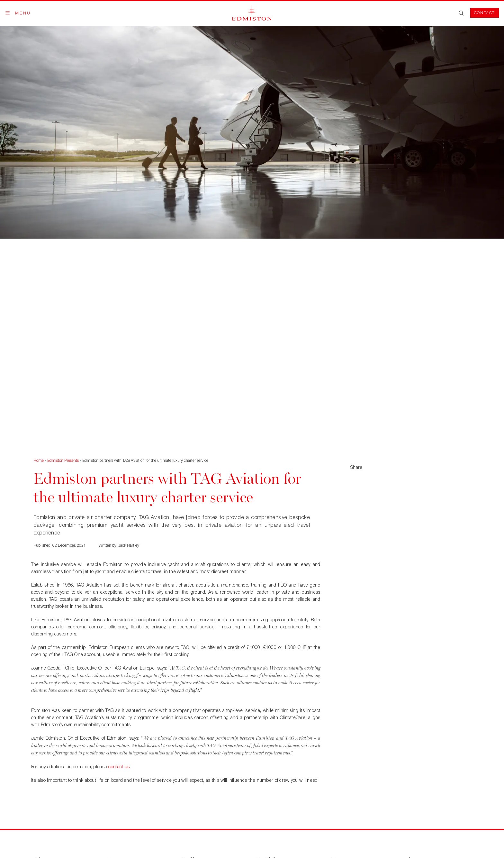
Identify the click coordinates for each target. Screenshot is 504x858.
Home (39, 460)
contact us (119, 767)
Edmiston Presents (63, 460)
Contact (485, 13)
